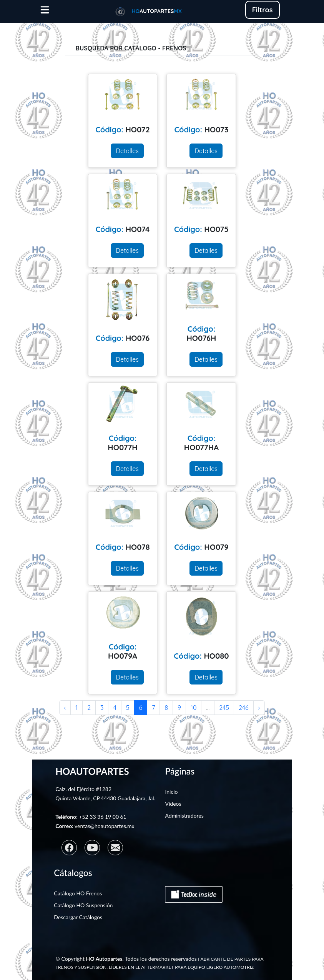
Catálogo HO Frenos (78, 893)
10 (194, 708)
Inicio (171, 792)
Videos (173, 804)
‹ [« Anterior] (65, 708)
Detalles (127, 151)
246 (244, 708)
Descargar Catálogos (78, 917)
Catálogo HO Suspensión (83, 905)
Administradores (184, 816)
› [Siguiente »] (259, 708)
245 (224, 708)
